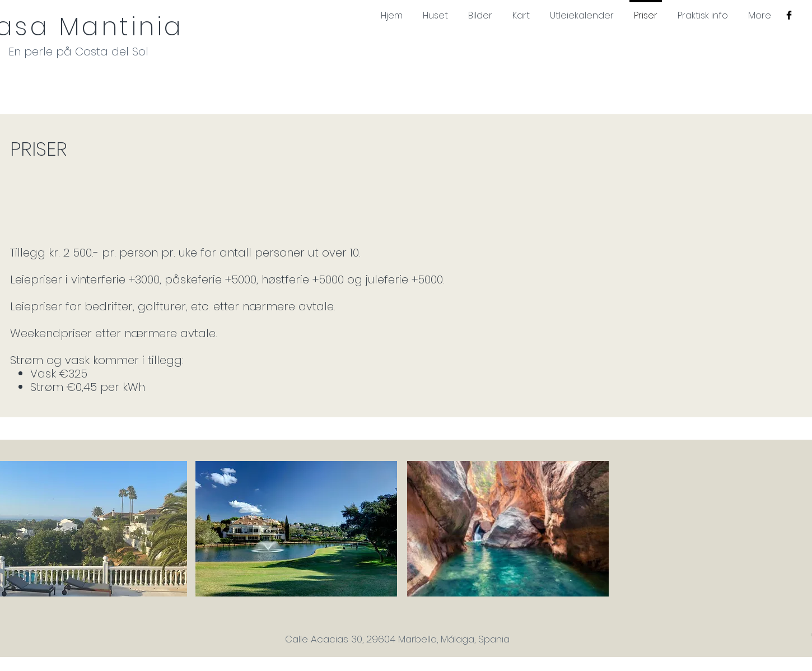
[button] (296, 529)
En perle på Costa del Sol (78, 52)
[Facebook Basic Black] (789, 15)
